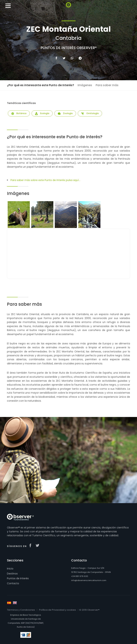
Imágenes (85, 85)
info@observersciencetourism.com (89, 580)
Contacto (13, 583)
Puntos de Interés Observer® (69, 48)
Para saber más (107, 85)
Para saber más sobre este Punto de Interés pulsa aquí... (45, 180)
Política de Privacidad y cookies (58, 610)
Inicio (10, 569)
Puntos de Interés (18, 578)
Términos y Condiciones (21, 610)
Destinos (12, 574)
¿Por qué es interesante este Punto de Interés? (40, 85)
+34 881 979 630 (80, 576)
